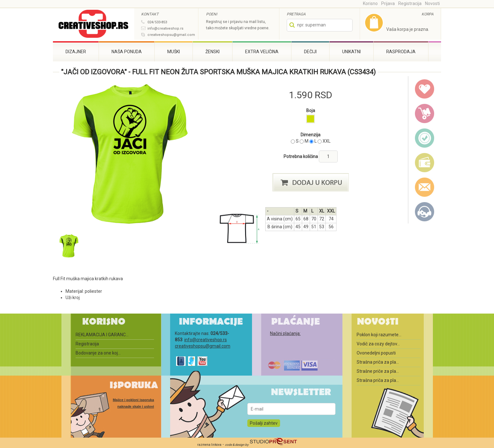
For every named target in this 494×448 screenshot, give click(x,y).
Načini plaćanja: (285, 333)
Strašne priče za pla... (378, 371)
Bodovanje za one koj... (98, 353)
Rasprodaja (401, 52)
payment (425, 163)
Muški (174, 52)
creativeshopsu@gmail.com (171, 35)
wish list (425, 89)
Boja (311, 111)
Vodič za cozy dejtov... (378, 344)
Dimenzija (310, 135)
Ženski (213, 52)
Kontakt (425, 212)
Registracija (410, 3)
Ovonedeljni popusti (376, 353)
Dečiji (310, 52)
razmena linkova (209, 445)
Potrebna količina (301, 156)
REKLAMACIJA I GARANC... (102, 335)
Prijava (388, 3)
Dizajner (76, 52)
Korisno (370, 3)
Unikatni (351, 52)
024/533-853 (157, 22)
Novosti (432, 3)
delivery (425, 114)
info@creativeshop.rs (165, 28)
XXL (327, 141)
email (425, 187)
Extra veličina (262, 52)
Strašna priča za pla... (378, 362)
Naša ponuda (127, 52)
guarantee (425, 138)
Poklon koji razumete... (379, 335)
